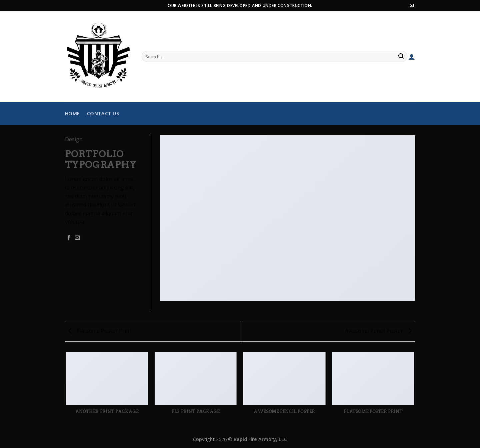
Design (74, 139)
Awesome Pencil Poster (378, 331)
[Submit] (401, 57)
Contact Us (103, 113)
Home (72, 113)
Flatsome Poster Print (100, 331)
